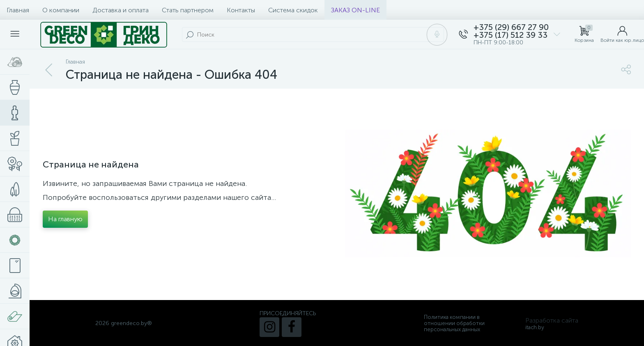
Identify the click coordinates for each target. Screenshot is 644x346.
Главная (18, 10)
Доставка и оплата (121, 10)
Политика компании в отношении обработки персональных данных (454, 323)
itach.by (535, 327)
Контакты (241, 10)
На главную (65, 219)
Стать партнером (188, 10)
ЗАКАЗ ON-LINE (355, 10)
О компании (61, 10)
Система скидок (293, 10)
